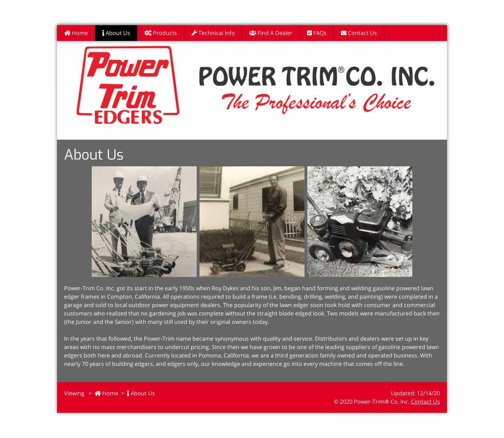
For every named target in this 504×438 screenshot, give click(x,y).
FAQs (317, 33)
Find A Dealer (271, 33)
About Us (116, 33)
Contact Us (359, 33)
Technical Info (213, 33)
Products (161, 33)
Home (76, 33)
